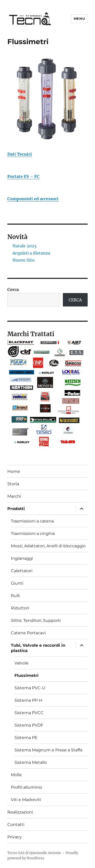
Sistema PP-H (28, 700)
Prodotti (16, 509)
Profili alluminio (26, 787)
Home (14, 471)
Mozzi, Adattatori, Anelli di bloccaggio (48, 546)
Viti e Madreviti (26, 800)
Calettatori (22, 571)
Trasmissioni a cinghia (33, 534)
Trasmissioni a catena (32, 521)
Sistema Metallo (31, 762)
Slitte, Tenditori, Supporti (36, 620)
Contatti (16, 825)
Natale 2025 (25, 246)
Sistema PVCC (29, 713)
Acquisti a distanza (31, 253)
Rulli (15, 596)
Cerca (13, 290)
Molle (16, 775)
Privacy (15, 837)
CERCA (75, 300)
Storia (13, 484)
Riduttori (20, 608)
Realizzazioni (20, 812)
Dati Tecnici (20, 154)
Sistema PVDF (29, 725)
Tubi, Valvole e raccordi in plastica (38, 648)
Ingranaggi (22, 558)
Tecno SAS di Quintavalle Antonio (34, 853)
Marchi (14, 496)
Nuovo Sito (24, 260)
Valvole (22, 663)
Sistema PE (26, 738)
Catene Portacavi (28, 633)
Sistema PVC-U (30, 688)
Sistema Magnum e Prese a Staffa (48, 750)
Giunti (17, 583)
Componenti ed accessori (33, 199)
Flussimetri (26, 675)
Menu (79, 19)
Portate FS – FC (23, 176)
